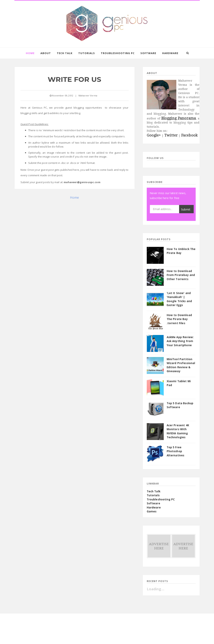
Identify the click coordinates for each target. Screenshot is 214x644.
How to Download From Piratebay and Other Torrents (181, 275)
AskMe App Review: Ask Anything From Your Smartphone (180, 341)
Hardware (170, 53)
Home (30, 53)
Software (148, 53)
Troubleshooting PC (118, 53)
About (46, 53)
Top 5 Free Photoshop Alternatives (176, 451)
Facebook (189, 135)
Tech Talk (65, 53)
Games (152, 511)
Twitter (171, 135)
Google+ (154, 135)
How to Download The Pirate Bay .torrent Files (179, 319)
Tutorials (87, 53)
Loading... (156, 589)
